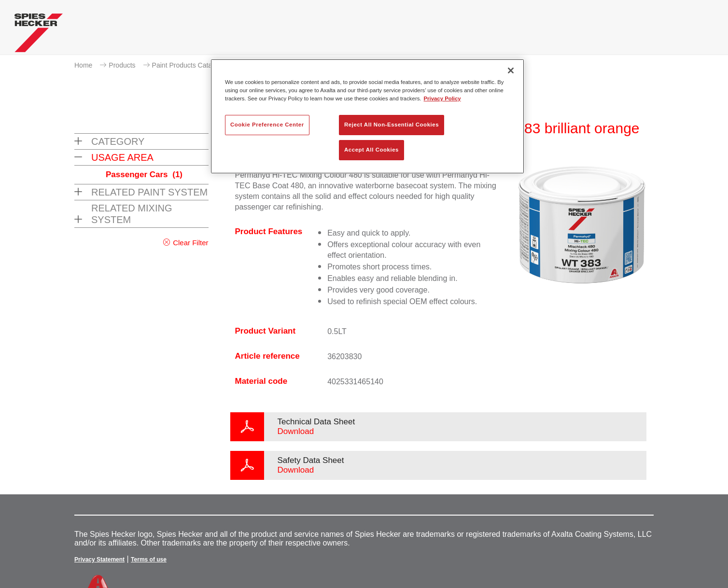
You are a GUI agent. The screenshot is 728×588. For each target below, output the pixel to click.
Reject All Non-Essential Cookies (392, 125)
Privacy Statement (99, 560)
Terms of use (149, 560)
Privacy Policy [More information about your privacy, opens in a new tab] (442, 98)
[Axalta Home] (39, 35)
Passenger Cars (144, 175)
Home (83, 65)
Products (122, 65)
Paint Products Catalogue (190, 65)
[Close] (511, 70)
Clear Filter (190, 243)
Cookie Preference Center (267, 125)
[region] (367, 116)
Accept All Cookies (371, 150)
